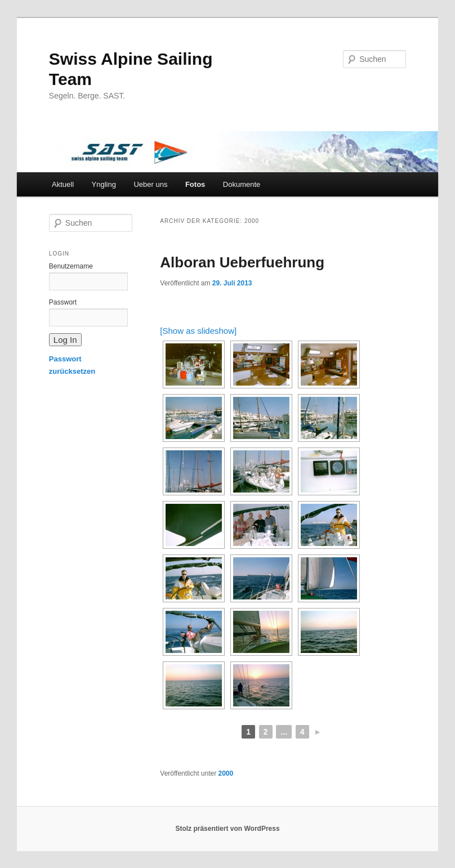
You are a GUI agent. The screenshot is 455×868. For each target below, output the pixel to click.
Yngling (104, 184)
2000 (226, 773)
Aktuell (63, 184)
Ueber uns (150, 184)
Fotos (195, 184)
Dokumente (242, 184)
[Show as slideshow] (198, 331)
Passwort (63, 302)
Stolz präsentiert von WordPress (227, 829)
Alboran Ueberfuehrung (242, 262)
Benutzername (71, 266)
